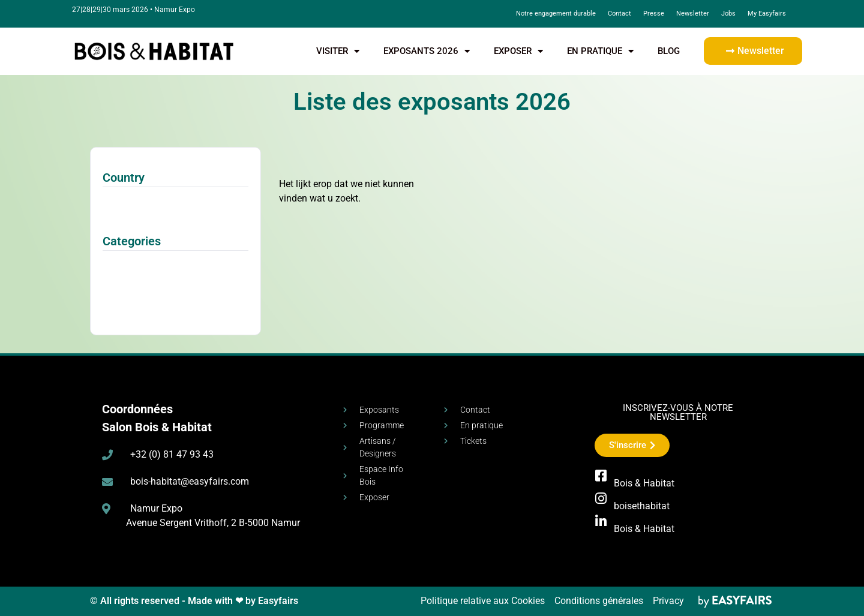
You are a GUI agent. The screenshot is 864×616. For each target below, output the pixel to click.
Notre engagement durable (556, 13)
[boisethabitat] (601, 498)
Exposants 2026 (427, 51)
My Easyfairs (767, 13)
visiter (338, 51)
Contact (619, 13)
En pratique (600, 51)
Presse (654, 13)
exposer (518, 51)
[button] (753, 51)
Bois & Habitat (644, 483)
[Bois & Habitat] (601, 476)
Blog (669, 51)
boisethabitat (642, 506)
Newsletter (693, 13)
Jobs (728, 13)
